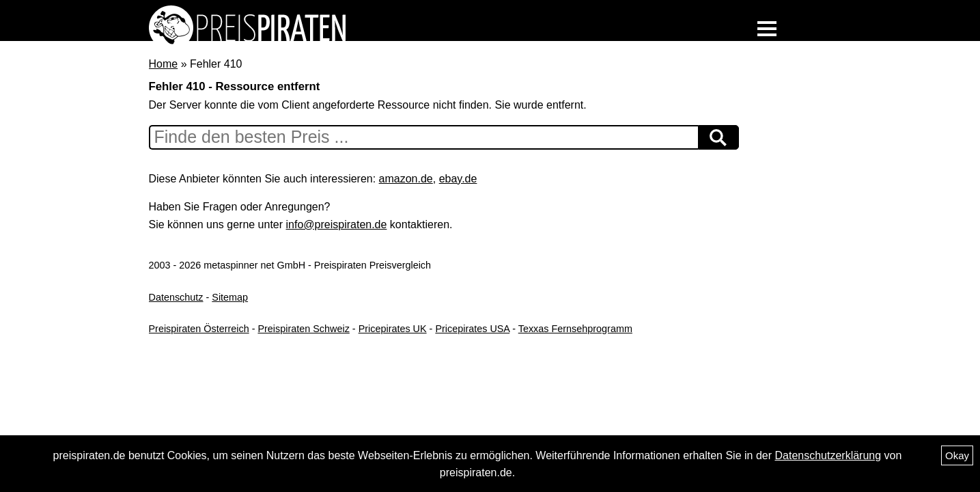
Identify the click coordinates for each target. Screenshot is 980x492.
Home (164, 64)
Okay (957, 455)
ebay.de (458, 179)
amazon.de (406, 179)
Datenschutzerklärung (828, 455)
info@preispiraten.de (337, 224)
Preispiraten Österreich (199, 329)
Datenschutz (176, 297)
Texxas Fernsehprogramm (575, 329)
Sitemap (230, 297)
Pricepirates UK (393, 329)
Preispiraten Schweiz (303, 329)
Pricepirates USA (472, 329)
